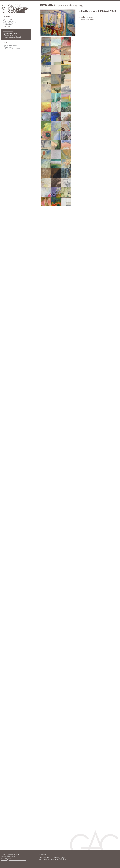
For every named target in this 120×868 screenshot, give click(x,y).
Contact (7, 27)
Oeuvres (7, 17)
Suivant (72, 41)
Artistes (7, 19)
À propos (7, 24)
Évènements (9, 22)
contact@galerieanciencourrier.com (14, 860)
